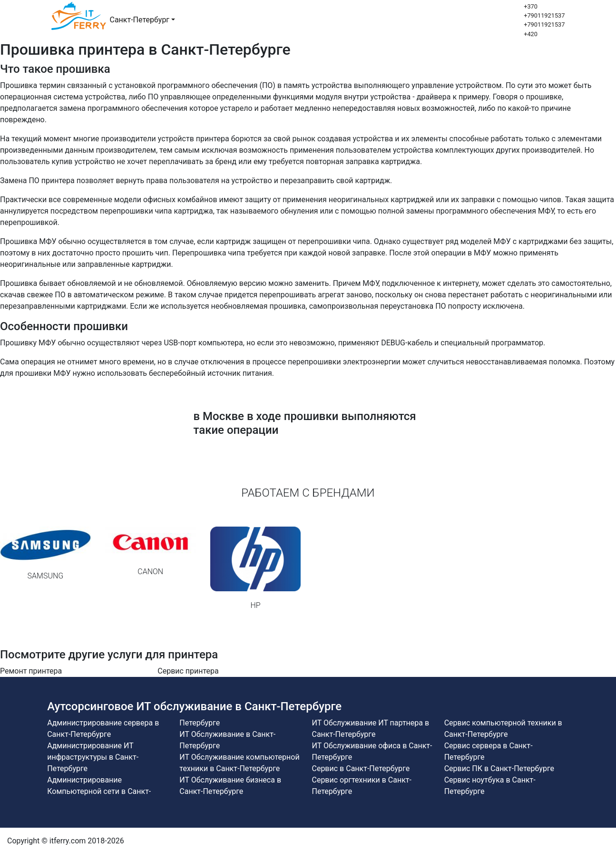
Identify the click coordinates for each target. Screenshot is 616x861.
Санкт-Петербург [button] (140, 20)
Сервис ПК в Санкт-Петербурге (499, 768)
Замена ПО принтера (37, 181)
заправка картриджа (382, 161)
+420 (531, 34)
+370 (531, 6)
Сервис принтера (188, 671)
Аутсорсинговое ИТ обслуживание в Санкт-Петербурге (194, 706)
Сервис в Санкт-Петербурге (361, 768)
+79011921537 (544, 15)
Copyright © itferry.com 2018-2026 (66, 841)
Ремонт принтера (31, 671)
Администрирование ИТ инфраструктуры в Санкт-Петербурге (93, 757)
